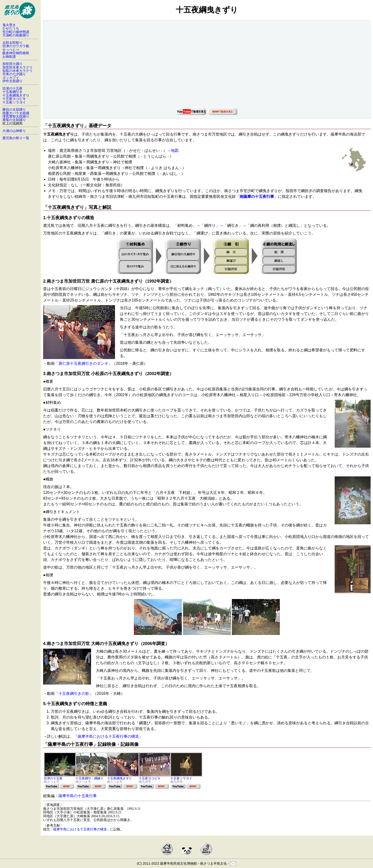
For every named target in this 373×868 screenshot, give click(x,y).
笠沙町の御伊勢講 (16, 32)
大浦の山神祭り (14, 131)
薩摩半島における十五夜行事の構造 (108, 736)
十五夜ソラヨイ (186, 777)
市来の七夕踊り (14, 74)
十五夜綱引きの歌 (74, 694)
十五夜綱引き (12, 92)
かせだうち (11, 28)
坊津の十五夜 (60, 777)
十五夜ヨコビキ (155, 777)
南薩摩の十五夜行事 (257, 197)
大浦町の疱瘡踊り (16, 35)
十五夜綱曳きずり (123, 777)
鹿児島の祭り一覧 (16, 138)
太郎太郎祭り (12, 43)
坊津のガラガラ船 (16, 46)
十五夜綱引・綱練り (92, 777)
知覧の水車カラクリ (17, 71)
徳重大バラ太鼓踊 (16, 113)
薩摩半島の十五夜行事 (78, 796)
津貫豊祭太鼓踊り (16, 116)
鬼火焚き (9, 25)
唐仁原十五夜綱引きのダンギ (83, 363)
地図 (175, 151)
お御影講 (9, 57)
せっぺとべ (11, 50)
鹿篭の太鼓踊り (14, 120)
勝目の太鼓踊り (14, 109)
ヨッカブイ (11, 78)
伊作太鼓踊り (12, 81)
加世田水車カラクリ (17, 67)
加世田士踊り (12, 64)
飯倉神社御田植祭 (16, 53)
